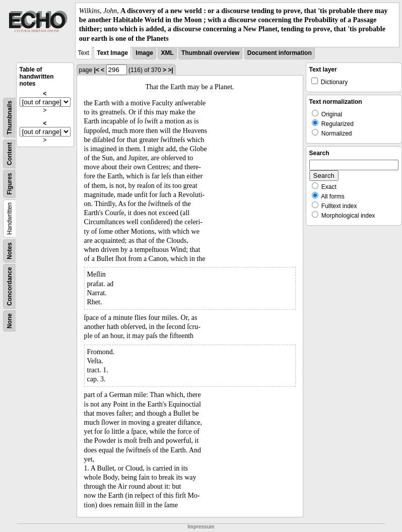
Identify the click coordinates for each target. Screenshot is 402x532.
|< (97, 70)
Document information (280, 53)
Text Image (112, 53)
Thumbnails (10, 118)
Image (144, 53)
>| (170, 70)
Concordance (10, 286)
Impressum (201, 527)
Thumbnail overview (210, 53)
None (10, 321)
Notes (10, 251)
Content (10, 153)
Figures (10, 184)
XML (167, 53)
